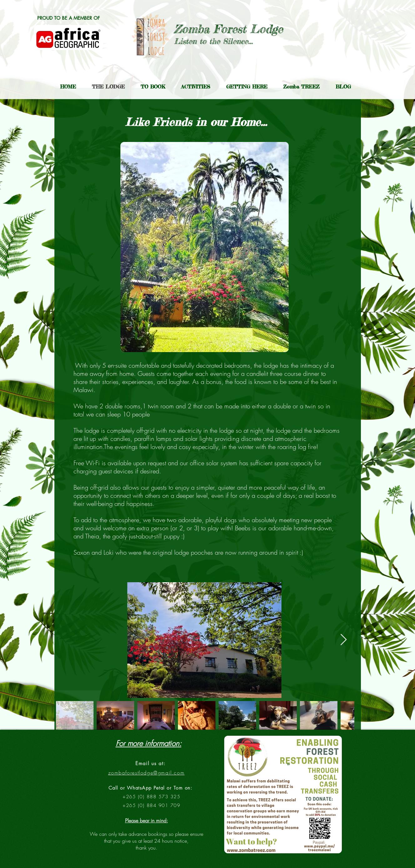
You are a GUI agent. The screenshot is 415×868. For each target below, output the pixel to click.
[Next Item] (344, 640)
